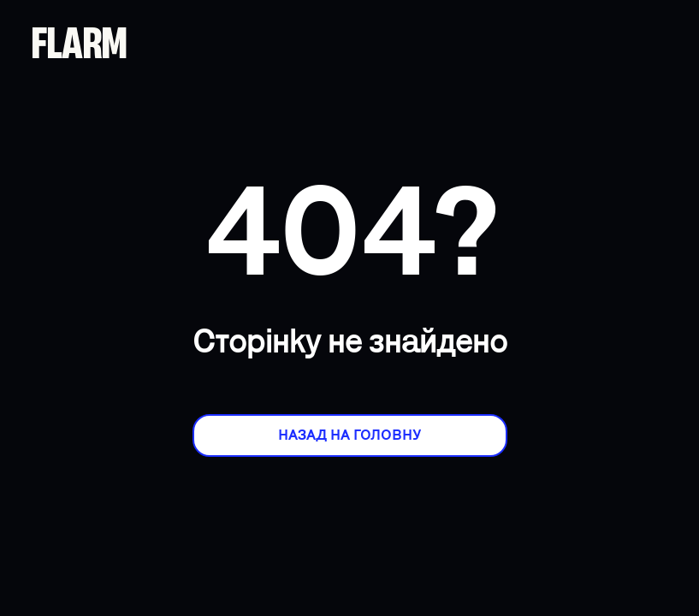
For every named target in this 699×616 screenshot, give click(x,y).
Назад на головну (349, 435)
